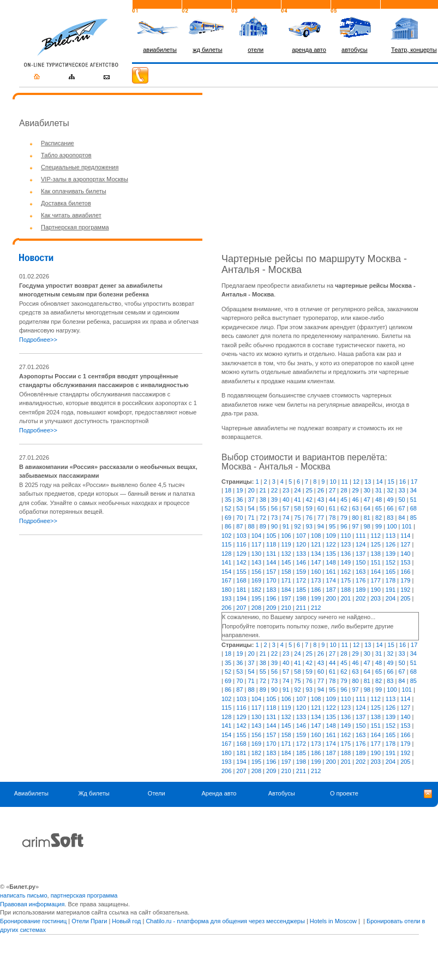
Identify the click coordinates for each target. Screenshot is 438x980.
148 (331, 562)
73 (274, 518)
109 (331, 536)
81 (367, 518)
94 (321, 526)
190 (375, 590)
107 (301, 536)
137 (361, 554)
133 (301, 554)
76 (309, 518)
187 (331, 590)
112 (375, 536)
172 (301, 580)
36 (239, 500)
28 (344, 490)
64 (367, 508)
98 (367, 526)
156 (256, 572)
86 (228, 526)
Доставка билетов (66, 203)
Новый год (126, 921)
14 (379, 482)
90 (274, 526)
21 (263, 490)
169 (256, 580)
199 (316, 598)
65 (379, 508)
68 (413, 508)
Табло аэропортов (66, 155)
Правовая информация (32, 904)
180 (226, 590)
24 (297, 490)
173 (316, 580)
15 (391, 482)
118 (271, 544)
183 (271, 590)
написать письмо (24, 895)
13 (368, 482)
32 (390, 490)
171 (286, 580)
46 (356, 500)
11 (345, 482)
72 (263, 518)
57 (286, 508)
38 (263, 500)
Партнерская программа (75, 227)
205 (405, 598)
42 (309, 500)
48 (379, 500)
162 (346, 572)
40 (286, 500)
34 (413, 490)
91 (286, 526)
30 (367, 490)
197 (286, 598)
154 (226, 572)
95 (332, 526)
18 (228, 490)
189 (361, 590)
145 (286, 562)
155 (241, 572)
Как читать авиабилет (71, 215)
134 (316, 554)
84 (401, 518)
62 (344, 508)
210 (286, 608)
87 (239, 526)
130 (256, 554)
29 (356, 490)
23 (286, 490)
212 (316, 608)
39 (274, 500)
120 (301, 544)
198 (301, 598)
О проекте (344, 793)
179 (405, 580)
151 (375, 562)
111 (361, 536)
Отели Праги (89, 921)
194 (241, 598)
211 (301, 608)
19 (239, 490)
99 (379, 526)
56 (274, 508)
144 (271, 562)
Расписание (58, 143)
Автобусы (282, 793)
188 (346, 590)
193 (226, 598)
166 (405, 572)
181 (241, 590)
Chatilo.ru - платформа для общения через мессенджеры (225, 921)
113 (391, 536)
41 (297, 500)
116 (241, 544)
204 (391, 598)
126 (391, 544)
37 (251, 500)
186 (316, 590)
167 (226, 580)
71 (251, 518)
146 (301, 562)
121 (316, 544)
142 (241, 562)
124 (361, 544)
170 (271, 580)
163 (361, 572)
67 (401, 508)
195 (256, 598)
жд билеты (207, 50)
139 (391, 554)
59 (309, 508)
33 (401, 490)
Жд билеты (94, 793)
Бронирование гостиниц (33, 921)
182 (256, 590)
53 (239, 508)
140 (405, 554)
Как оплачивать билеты (74, 191)
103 (241, 536)
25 (309, 490)
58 (297, 508)
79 (344, 518)
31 (379, 490)
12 (356, 482)
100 (392, 526)
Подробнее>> (38, 340)
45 (344, 500)
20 (251, 490)
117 (256, 544)
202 (361, 598)
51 (413, 500)
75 (297, 518)
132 (286, 554)
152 (391, 562)
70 (239, 518)
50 (401, 500)
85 (413, 518)
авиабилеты (160, 50)
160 (316, 572)
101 (407, 526)
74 (286, 518)
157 (271, 572)
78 (332, 518)
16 (403, 482)
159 (301, 572)
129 (241, 554)
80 (356, 518)
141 (226, 562)
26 (321, 490)
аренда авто (309, 50)
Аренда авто (219, 793)
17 (414, 482)
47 (367, 500)
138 (375, 554)
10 (333, 482)
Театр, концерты (414, 50)
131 (271, 554)
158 (286, 572)
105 (271, 536)
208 (256, 608)
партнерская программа (84, 895)
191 (391, 590)
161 (331, 572)
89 (263, 526)
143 (256, 562)
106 (286, 536)
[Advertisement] (111, 620)
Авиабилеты (31, 793)
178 (391, 580)
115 (226, 544)
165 (391, 572)
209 (271, 608)
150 (361, 562)
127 (405, 544)
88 (251, 526)
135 (331, 554)
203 (375, 598)
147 (316, 562)
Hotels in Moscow (333, 921)
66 (390, 508)
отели (256, 50)
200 (331, 598)
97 (356, 526)
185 (301, 590)
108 (316, 536)
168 (241, 580)
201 (346, 598)
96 (344, 526)
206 (226, 608)
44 (332, 500)
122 (331, 544)
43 (321, 500)
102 (226, 536)
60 (321, 508)
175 (346, 580)
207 (241, 608)
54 (251, 508)
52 (228, 508)
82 (379, 518)
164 (375, 572)
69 (228, 518)
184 (286, 590)
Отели (157, 793)
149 (346, 562)
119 (286, 544)
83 (390, 518)
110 (346, 536)
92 (297, 526)
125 (375, 544)
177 (375, 580)
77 (321, 518)
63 (356, 508)
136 (346, 554)
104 (256, 536)
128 (226, 554)
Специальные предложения (80, 167)
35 (228, 500)
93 (309, 526)
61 (332, 508)
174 (331, 580)
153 (405, 562)
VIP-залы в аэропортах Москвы (85, 179)
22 (274, 490)
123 (346, 544)
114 (405, 536)
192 (405, 590)
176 (361, 580)
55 (263, 508)
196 (271, 598)
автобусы (355, 50)
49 (390, 500)
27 (332, 490)
